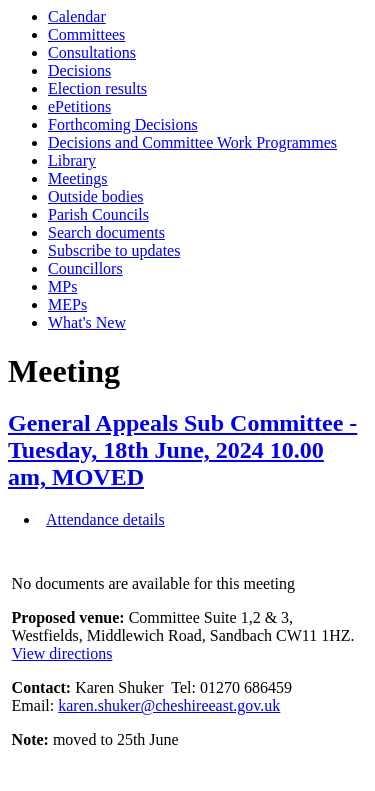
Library (72, 160)
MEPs (67, 304)
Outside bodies (96, 196)
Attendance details (105, 519)
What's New (87, 322)
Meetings (78, 178)
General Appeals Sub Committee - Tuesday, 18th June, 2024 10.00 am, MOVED (182, 450)
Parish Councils (98, 214)
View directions (62, 653)
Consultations (92, 52)
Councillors (85, 268)
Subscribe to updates (114, 250)
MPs (62, 286)
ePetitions (79, 106)
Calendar (77, 16)
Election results (97, 88)
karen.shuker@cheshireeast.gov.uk (169, 705)
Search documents (106, 232)
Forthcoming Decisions (123, 124)
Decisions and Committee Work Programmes (192, 142)
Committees (86, 34)
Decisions (79, 70)
